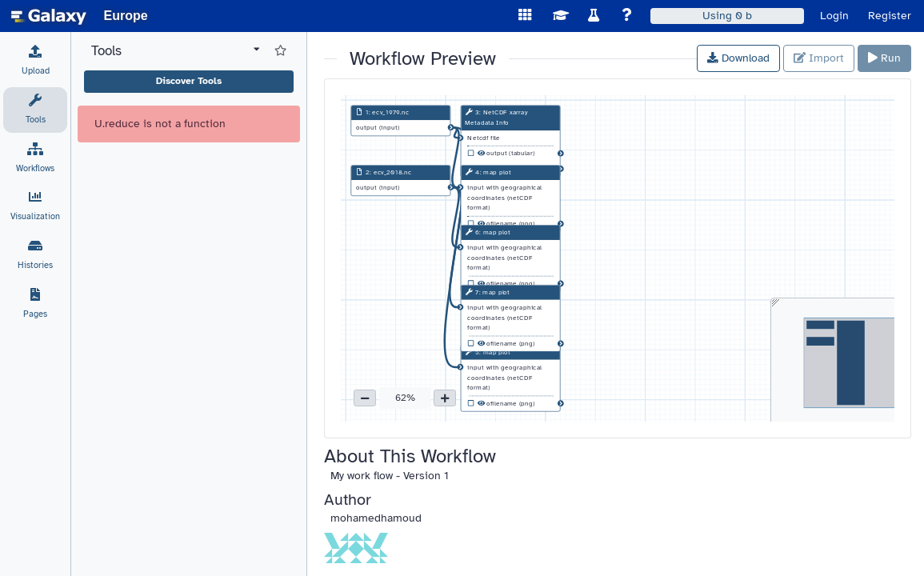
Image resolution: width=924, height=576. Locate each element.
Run (884, 58)
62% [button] (405, 398)
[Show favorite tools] (280, 51)
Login (834, 16)
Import (819, 58)
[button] (365, 398)
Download (738, 58)
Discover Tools (189, 81)
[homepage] (49, 16)
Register (890, 16)
